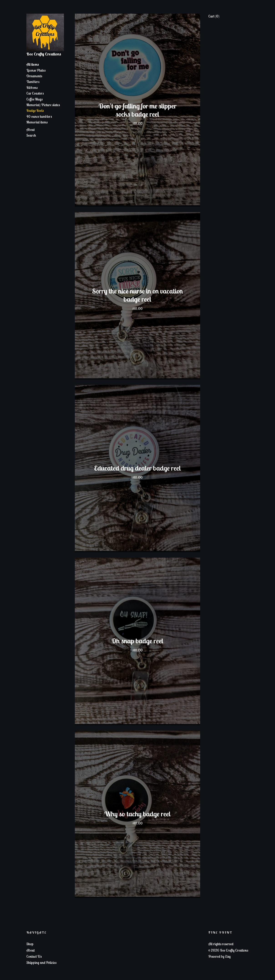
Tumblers (33, 82)
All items (33, 64)
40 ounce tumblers (39, 116)
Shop (30, 944)
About (30, 130)
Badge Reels (35, 110)
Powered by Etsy (219, 956)
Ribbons (32, 88)
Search (31, 135)
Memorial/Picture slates (43, 105)
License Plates (36, 70)
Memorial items (37, 122)
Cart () (214, 16)
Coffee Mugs (34, 99)
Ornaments (34, 76)
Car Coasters (35, 93)
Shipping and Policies (41, 962)
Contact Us (34, 956)
